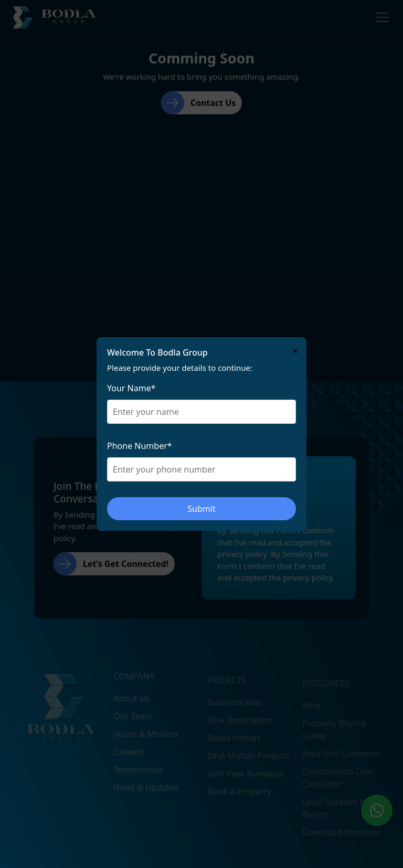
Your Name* (131, 388)
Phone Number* (140, 446)
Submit (201, 509)
